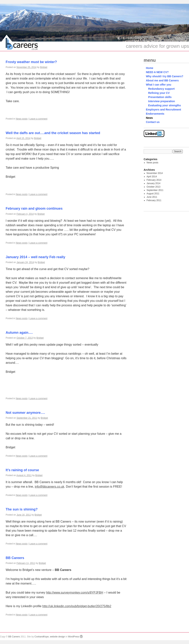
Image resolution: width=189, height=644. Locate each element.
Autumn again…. (19, 333)
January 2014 (154, 183)
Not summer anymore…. (25, 413)
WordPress (75, 637)
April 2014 (152, 177)
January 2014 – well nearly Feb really (35, 257)
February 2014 (154, 180)
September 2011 (155, 190)
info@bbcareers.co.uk (50, 487)
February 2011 (154, 200)
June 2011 (152, 197)
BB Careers (15, 558)
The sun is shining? (22, 509)
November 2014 (155, 173)
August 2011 (153, 194)
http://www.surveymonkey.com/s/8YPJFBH (74, 593)
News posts (22, 119)
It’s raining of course (22, 470)
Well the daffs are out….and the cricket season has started (53, 133)
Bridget (44, 67)
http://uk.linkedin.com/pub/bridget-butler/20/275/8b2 (77, 606)
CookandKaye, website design (50, 637)
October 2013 (154, 187)
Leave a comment (38, 119)
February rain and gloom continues (34, 208)
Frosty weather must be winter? (31, 62)
